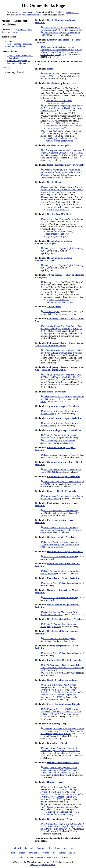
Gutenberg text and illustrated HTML (63, 138)
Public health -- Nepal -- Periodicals (64, 660)
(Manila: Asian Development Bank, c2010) (62, 153)
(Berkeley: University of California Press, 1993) (61, 51)
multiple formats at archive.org (60, 101)
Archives (47, 857)
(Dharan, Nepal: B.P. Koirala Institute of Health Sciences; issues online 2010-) (62, 668)
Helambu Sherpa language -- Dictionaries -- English (55, 242)
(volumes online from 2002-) (60, 544)
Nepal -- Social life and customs (62, 680)
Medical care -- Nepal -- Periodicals (64, 578)
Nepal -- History (55, 182)
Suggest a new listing (64, 848)
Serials (72, 853)
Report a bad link (44, 848)
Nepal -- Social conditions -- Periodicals (66, 619)
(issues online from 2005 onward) (61, 530)
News (28, 857)
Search (22, 853)
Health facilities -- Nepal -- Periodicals (65, 552)
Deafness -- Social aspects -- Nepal (63, 763)
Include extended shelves (67, 12)
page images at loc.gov (56, 236)
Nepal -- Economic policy (59, 145)
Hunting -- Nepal (55, 782)
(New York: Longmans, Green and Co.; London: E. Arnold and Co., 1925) (61, 712)
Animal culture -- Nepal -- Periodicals (65, 418)
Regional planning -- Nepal (60, 819)
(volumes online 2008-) (60, 29)
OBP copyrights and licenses (43, 865)
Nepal (10, 41)
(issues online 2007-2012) (60, 613)
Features (37, 857)
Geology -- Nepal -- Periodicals (61, 537)
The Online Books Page (43, 5)
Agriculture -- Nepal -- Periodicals (63, 406)
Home (14, 853)
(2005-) (58, 436)
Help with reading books (23, 848)
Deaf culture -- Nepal (57, 743)
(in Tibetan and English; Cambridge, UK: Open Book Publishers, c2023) (61, 328)
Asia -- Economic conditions (20, 44)
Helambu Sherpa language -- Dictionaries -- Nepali (55, 259)
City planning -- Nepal (58, 724)
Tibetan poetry (54, 307)
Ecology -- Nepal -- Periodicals (61, 491)
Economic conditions (16, 46)
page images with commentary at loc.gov (64, 126)
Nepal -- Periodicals (56, 392)
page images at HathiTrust (58, 103)
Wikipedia (22, 30)
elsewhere (15, 32)
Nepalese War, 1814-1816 (59, 214)
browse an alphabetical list (30, 15)
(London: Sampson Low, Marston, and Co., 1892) (62, 691)
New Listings (34, 853)
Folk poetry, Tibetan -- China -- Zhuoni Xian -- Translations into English (60, 369)
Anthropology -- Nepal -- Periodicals (64, 430)
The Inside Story (61, 857)
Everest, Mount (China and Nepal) (63, 704)
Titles (54, 853)
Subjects (63, 853)
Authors (45, 853)
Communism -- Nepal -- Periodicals (64, 477)
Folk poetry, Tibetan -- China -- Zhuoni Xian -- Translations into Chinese (60, 344)
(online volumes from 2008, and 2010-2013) (60, 513)
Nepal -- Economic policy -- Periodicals (65, 165)
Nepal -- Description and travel (62, 83)
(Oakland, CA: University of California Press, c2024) (60, 751)
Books (20, 857)
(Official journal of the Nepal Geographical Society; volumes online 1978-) (62, 399)
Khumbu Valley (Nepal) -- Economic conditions (19, 62)
